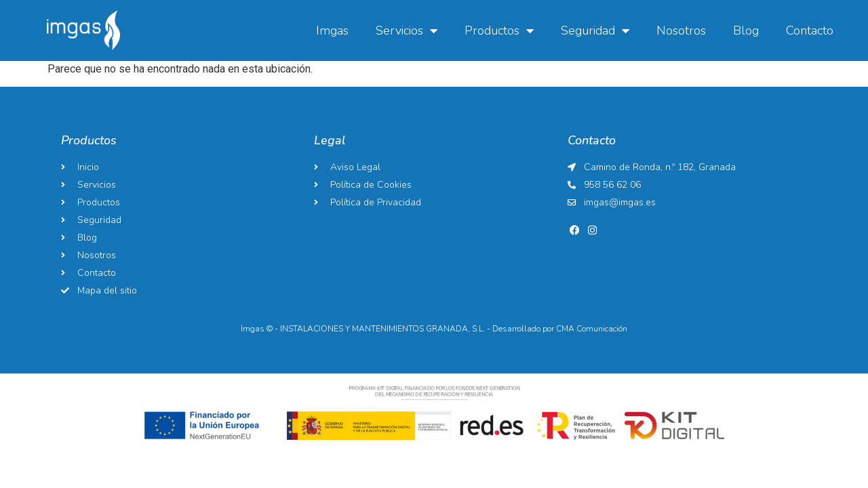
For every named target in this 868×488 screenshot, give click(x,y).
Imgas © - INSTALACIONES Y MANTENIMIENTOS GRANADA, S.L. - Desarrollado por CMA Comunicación (434, 329)
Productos (499, 30)
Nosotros (681, 30)
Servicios (407, 30)
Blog (746, 30)
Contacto (810, 30)
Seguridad (595, 30)
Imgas (332, 30)
